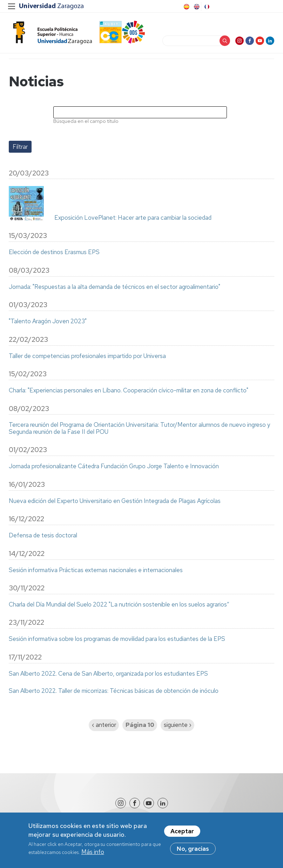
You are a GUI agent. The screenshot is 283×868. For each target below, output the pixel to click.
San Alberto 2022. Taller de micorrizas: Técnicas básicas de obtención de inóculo (114, 691)
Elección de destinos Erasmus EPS (54, 252)
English (196, 7)
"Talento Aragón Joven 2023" (48, 322)
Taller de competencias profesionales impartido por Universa (87, 356)
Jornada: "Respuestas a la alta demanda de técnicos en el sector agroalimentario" (114, 287)
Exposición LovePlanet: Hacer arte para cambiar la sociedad (133, 218)
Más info (93, 856)
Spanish (186, 7)
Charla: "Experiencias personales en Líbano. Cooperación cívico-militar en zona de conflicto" (129, 391)
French (206, 7)
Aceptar (182, 835)
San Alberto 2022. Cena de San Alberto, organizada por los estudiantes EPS (108, 674)
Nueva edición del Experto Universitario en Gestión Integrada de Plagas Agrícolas (115, 501)
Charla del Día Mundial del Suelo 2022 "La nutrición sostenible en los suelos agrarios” (119, 605)
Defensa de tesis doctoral (43, 536)
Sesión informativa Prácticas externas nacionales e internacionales (96, 570)
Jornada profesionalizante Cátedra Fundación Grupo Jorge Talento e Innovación (114, 466)
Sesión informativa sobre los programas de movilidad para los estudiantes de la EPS (117, 639)
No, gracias (193, 853)
